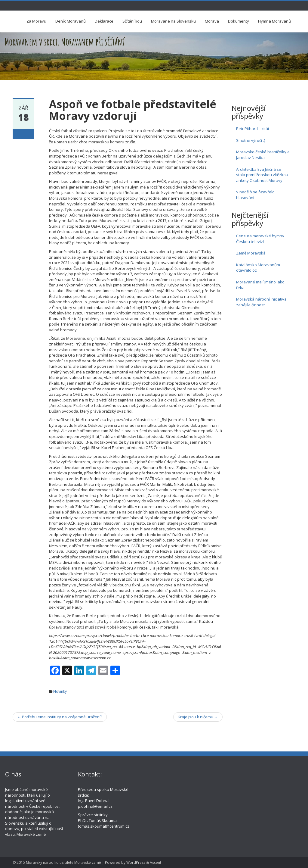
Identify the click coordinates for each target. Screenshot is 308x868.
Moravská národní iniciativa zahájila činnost (261, 302)
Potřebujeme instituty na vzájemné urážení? (60, 717)
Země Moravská (251, 253)
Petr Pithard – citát (253, 129)
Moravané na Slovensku (173, 21)
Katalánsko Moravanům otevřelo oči (258, 268)
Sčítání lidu (132, 21)
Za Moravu (36, 21)
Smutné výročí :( (251, 140)
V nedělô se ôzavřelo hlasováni (255, 195)
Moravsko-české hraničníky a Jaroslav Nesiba (263, 155)
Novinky (60, 691)
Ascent (156, 862)
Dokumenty (239, 21)
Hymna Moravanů (274, 21)
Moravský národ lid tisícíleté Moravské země (63, 862)
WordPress (136, 862)
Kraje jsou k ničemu (198, 717)
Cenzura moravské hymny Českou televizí (260, 239)
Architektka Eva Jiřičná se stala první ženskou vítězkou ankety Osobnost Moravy (262, 175)
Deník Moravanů (71, 21)
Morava (212, 21)
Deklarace (104, 21)
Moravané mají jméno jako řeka (260, 285)
